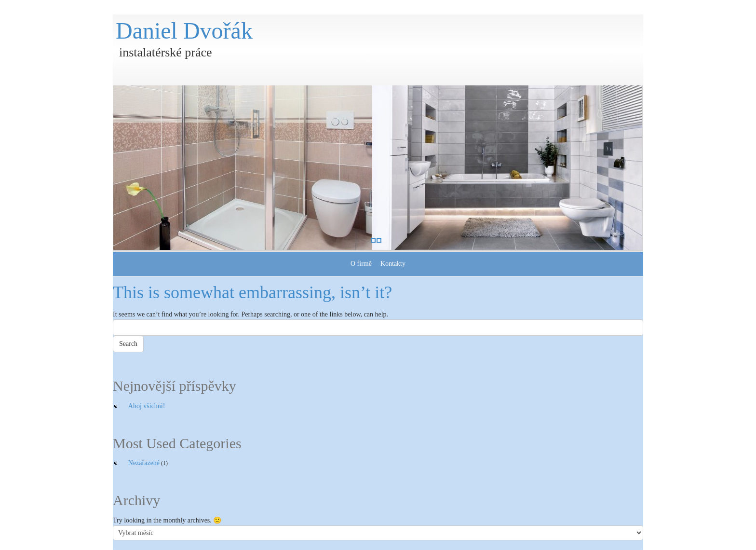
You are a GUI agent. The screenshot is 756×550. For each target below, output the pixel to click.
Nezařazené (144, 463)
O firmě (361, 264)
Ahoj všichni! (147, 406)
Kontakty (393, 264)
